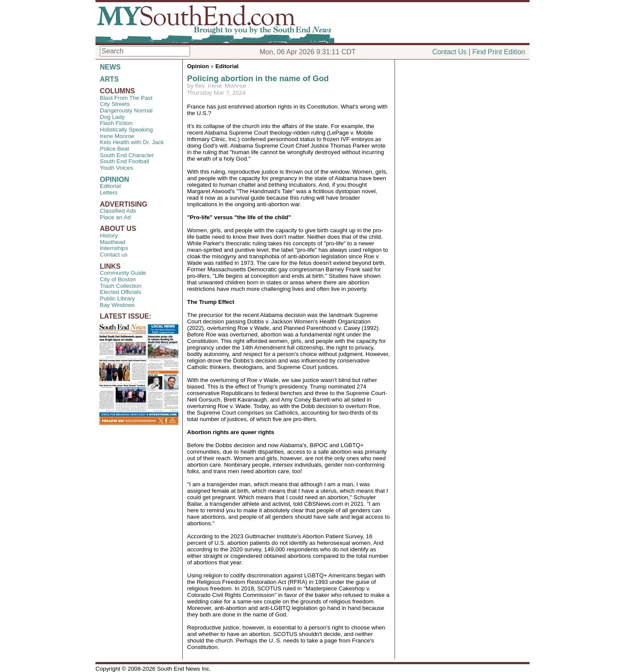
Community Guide (123, 273)
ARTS (109, 79)
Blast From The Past (126, 98)
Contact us (114, 255)
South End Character (127, 155)
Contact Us (449, 52)
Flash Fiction (116, 123)
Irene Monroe (117, 136)
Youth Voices (117, 168)
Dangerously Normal (126, 110)
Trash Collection (121, 286)
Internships (114, 248)
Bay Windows (117, 305)
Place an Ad (115, 217)
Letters (109, 193)
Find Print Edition (499, 52)
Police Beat (114, 149)
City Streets (115, 104)
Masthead (113, 242)
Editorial (110, 186)
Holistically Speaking (126, 130)
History (109, 236)
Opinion (198, 66)
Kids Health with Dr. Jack (132, 142)
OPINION (115, 180)
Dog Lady (112, 117)
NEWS (110, 67)
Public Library (117, 298)
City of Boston (118, 279)
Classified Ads (118, 211)
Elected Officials (120, 292)
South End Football (124, 161)
